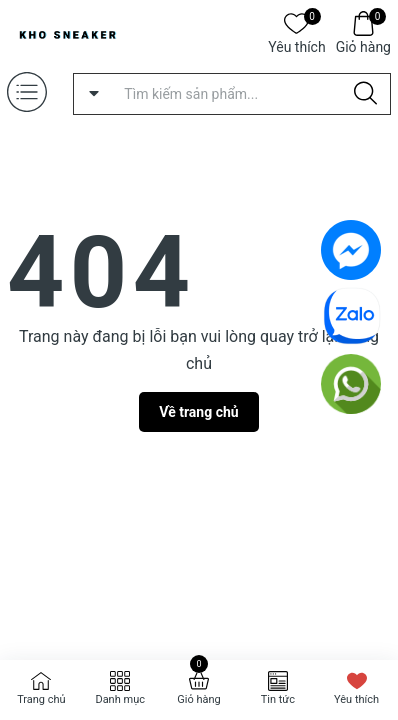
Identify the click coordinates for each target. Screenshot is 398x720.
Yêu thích (296, 45)
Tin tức (278, 699)
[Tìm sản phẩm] (232, 94)
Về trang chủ (198, 412)
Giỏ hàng (363, 45)
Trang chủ (41, 699)
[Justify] (365, 94)
